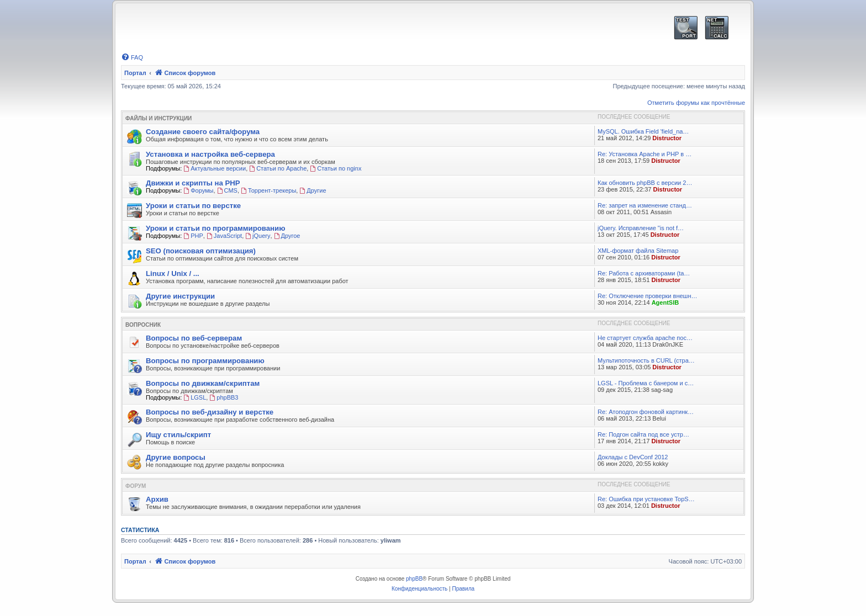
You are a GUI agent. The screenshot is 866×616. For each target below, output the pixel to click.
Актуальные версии (215, 168)
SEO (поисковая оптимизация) (201, 251)
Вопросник (143, 325)
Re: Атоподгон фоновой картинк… (646, 412)
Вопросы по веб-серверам (194, 338)
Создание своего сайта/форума (203, 132)
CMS (227, 190)
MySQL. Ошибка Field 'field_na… (643, 131)
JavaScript (224, 236)
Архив (157, 499)
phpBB (414, 579)
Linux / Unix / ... (173, 274)
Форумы (198, 190)
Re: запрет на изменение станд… (645, 205)
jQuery (258, 236)
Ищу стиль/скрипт (178, 435)
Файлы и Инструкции (159, 118)
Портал (135, 73)
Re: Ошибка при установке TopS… (646, 499)
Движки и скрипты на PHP (193, 183)
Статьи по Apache (278, 168)
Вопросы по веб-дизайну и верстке (210, 412)
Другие (313, 190)
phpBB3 (224, 397)
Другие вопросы (176, 457)
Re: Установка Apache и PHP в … (645, 154)
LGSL (195, 397)
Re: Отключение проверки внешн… (647, 296)
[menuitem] (132, 57)
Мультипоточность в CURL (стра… (646, 360)
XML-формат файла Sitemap (638, 251)
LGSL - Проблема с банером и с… (646, 383)
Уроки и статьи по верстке (193, 206)
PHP (193, 236)
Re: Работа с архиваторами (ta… (644, 273)
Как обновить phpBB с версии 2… (645, 183)
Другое (287, 236)
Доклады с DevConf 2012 (633, 457)
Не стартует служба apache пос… (645, 338)
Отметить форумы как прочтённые (696, 103)
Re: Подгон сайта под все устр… (643, 434)
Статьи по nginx (336, 168)
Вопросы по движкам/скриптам (203, 383)
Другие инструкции (180, 296)
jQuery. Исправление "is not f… (641, 228)
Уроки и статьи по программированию (215, 228)
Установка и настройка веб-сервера (210, 154)
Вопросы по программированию (205, 361)
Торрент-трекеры (268, 190)
